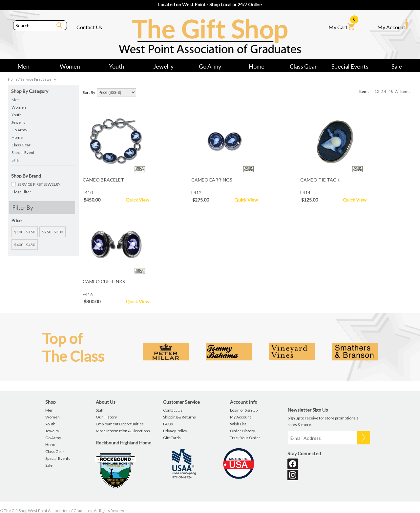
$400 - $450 (25, 245)
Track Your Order (245, 438)
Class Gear (303, 66)
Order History (242, 431)
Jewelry (163, 66)
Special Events (350, 66)
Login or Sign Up (244, 410)
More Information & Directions (123, 431)
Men (23, 66)
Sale (397, 66)
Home (257, 66)
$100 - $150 (25, 232)
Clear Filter (21, 192)
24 (384, 91)
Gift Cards (172, 438)
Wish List (238, 424)
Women (70, 66)
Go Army (210, 66)
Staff (100, 410)
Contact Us (89, 27)
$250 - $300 (52, 232)
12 (377, 91)
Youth (117, 66)
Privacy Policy (175, 431)
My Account (393, 24)
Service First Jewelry (38, 79)
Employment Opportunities (120, 424)
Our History (106, 417)
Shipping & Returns (179, 417)
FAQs (168, 424)
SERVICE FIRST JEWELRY (39, 184)
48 (390, 91)
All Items (403, 91)
